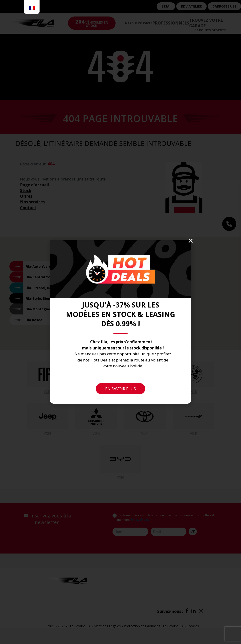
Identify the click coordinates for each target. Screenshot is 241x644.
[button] (191, 241)
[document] (120, 322)
